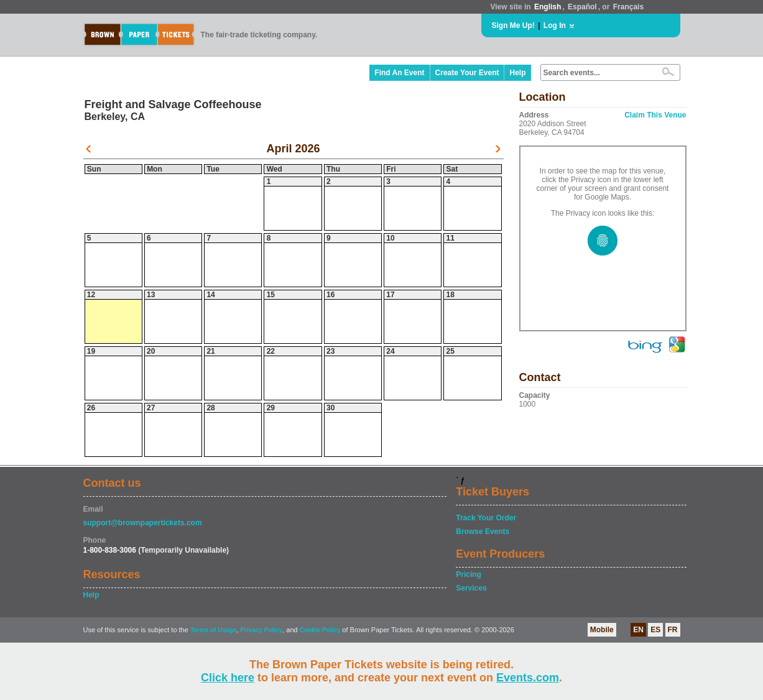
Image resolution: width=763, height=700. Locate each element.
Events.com (528, 678)
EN (638, 630)
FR (673, 630)
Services (471, 588)
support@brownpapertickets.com (143, 523)
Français (628, 7)
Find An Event (399, 73)
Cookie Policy (320, 630)
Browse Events (483, 532)
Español (582, 7)
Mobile (602, 630)
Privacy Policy (261, 630)
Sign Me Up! (513, 25)
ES (655, 630)
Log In (555, 25)
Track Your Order (486, 518)
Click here (228, 678)
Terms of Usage (213, 630)
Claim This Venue (655, 115)
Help (517, 73)
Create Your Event (467, 73)
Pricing (469, 574)
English (548, 7)
